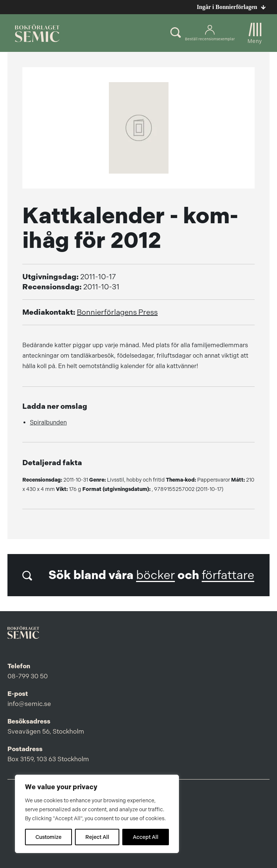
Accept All (146, 837)
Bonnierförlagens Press (117, 312)
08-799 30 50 (28, 676)
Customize (48, 837)
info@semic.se (29, 704)
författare (228, 575)
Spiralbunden (48, 422)
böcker (155, 575)
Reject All (97, 837)
